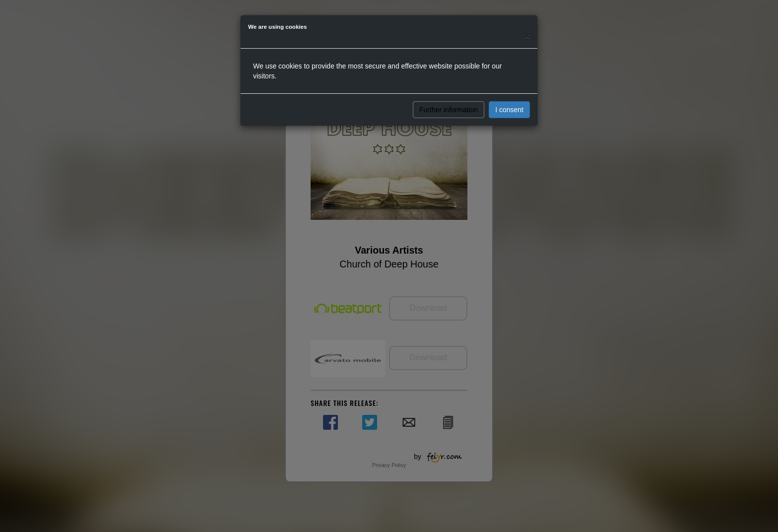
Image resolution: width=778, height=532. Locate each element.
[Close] (527, 35)
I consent (509, 110)
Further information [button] (449, 110)
